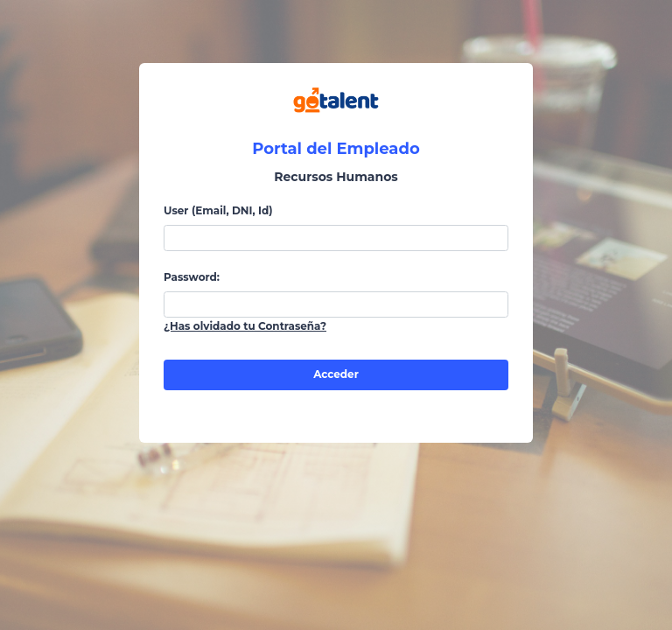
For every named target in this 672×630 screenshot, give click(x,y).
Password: (192, 277)
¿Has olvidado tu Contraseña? (245, 326)
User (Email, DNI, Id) (218, 210)
